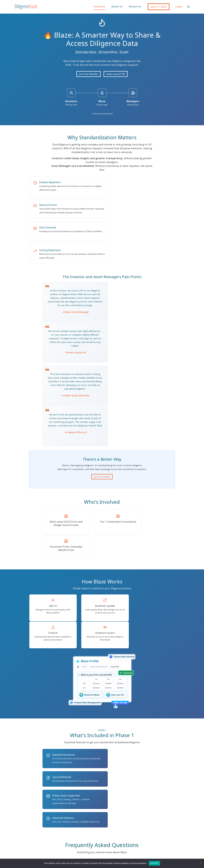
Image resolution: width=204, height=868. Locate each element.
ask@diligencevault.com (162, 779)
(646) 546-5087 (42, 779)
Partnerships (171, 818)
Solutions (99, 6)
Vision (168, 808)
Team (168, 813)
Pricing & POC (82, 832)
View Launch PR (116, 75)
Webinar (139, 822)
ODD (107, 818)
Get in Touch (159, 7)
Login (179, 6)
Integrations (81, 822)
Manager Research (114, 813)
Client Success (82, 813)
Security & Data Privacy (87, 837)
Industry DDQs (82, 818)
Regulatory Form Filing (117, 845)
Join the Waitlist (88, 75)
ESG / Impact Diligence (117, 808)
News (138, 818)
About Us (117, 6)
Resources (135, 6)
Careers (169, 822)
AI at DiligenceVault (85, 808)
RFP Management (114, 822)
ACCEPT (154, 863)
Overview (79, 827)
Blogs (138, 808)
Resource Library (144, 813)
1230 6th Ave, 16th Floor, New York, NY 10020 (102, 779)
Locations (170, 827)
